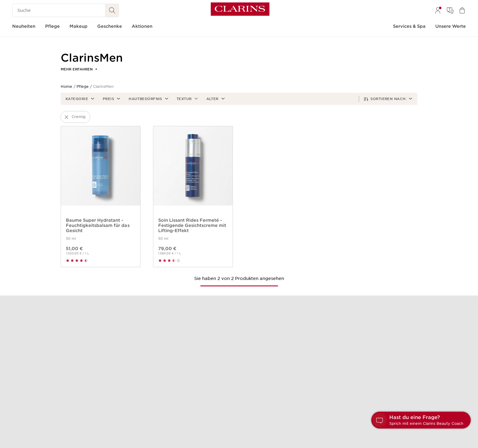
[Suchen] (112, 10)
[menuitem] (438, 10)
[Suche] (59, 10)
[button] (79, 99)
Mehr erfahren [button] (79, 69)
